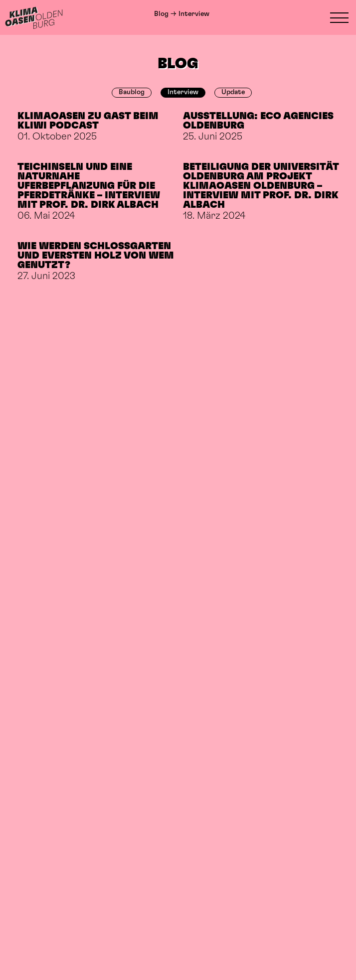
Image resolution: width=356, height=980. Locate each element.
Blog (161, 14)
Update (233, 92)
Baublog (132, 92)
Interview (183, 92)
